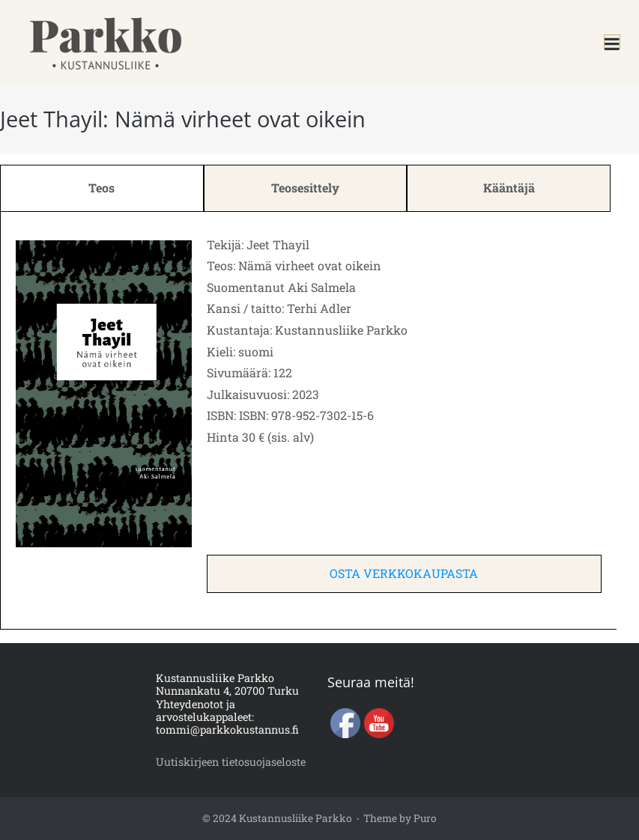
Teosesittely (305, 188)
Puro (425, 818)
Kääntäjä (509, 188)
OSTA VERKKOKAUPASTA (404, 573)
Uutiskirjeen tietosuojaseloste (231, 762)
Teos (102, 188)
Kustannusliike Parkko (296, 818)
